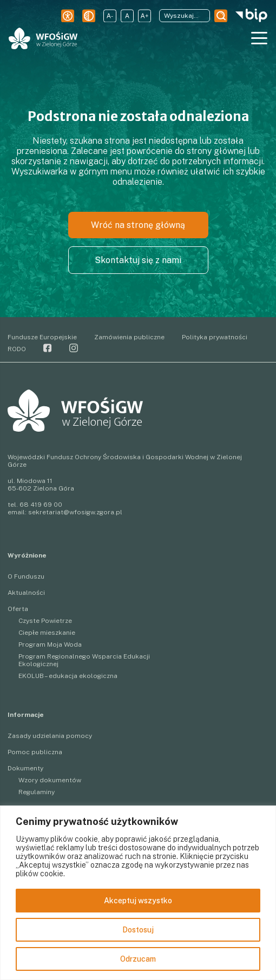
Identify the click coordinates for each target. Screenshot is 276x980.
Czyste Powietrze (45, 621)
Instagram (74, 348)
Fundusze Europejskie (42, 337)
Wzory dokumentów (50, 780)
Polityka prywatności (215, 337)
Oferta (18, 609)
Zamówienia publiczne (129, 337)
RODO (17, 349)
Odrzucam (138, 959)
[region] (138, 893)
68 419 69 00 (41, 505)
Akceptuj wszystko (138, 901)
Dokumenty (25, 768)
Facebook (48, 348)
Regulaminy (37, 792)
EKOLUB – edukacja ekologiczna (68, 676)
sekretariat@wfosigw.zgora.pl (75, 512)
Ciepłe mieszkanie (47, 633)
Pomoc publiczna (35, 752)
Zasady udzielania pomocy (50, 736)
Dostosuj (138, 930)
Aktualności (26, 593)
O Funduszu (26, 576)
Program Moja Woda (50, 645)
